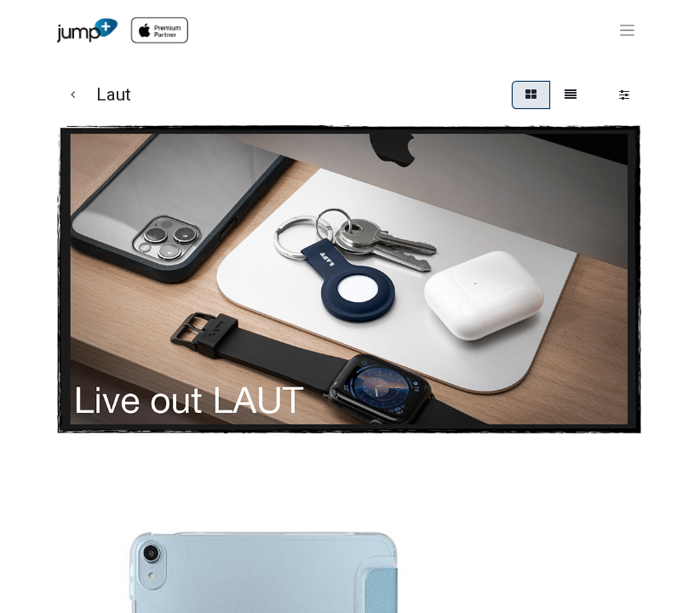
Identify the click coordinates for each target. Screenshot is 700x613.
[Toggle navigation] (627, 31)
